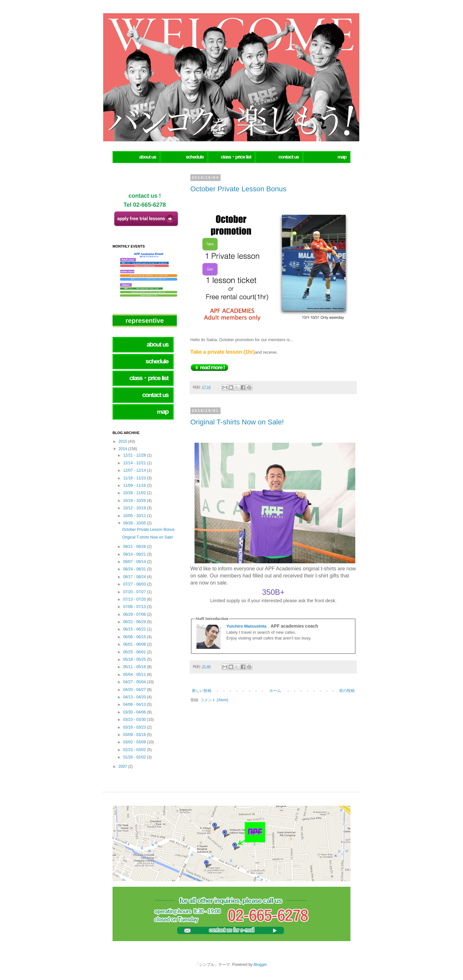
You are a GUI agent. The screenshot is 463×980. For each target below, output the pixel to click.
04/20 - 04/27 (135, 690)
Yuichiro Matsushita (246, 626)
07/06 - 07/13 (135, 607)
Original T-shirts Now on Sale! (237, 422)
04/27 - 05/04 (135, 682)
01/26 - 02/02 (135, 757)
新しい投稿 (202, 691)
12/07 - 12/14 (135, 470)
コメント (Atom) (214, 700)
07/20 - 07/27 (135, 592)
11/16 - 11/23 (135, 478)
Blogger (260, 965)
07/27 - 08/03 (135, 584)
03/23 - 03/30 (135, 720)
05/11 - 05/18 (135, 667)
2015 (123, 441)
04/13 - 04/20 (135, 697)
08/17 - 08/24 (135, 577)
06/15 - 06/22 (135, 629)
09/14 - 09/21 (135, 554)
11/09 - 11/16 (135, 485)
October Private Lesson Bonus (238, 189)
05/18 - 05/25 (135, 659)
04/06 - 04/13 (135, 704)
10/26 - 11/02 (135, 493)
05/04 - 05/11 (135, 675)
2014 (123, 449)
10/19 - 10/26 (135, 501)
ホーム (275, 691)
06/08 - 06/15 (135, 637)
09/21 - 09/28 (135, 547)
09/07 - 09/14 (135, 562)
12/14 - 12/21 (135, 463)
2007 (123, 767)
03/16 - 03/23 (135, 727)
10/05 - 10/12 (135, 516)
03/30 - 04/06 (135, 712)
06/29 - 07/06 (135, 614)
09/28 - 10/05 (135, 523)
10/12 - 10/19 (135, 508)
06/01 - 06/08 (135, 644)
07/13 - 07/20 (135, 599)
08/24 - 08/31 (135, 569)
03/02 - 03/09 (135, 742)
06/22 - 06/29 (135, 622)
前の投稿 (347, 691)
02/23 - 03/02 (135, 750)
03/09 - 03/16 (135, 735)
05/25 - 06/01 (135, 652)
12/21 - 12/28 (135, 455)
